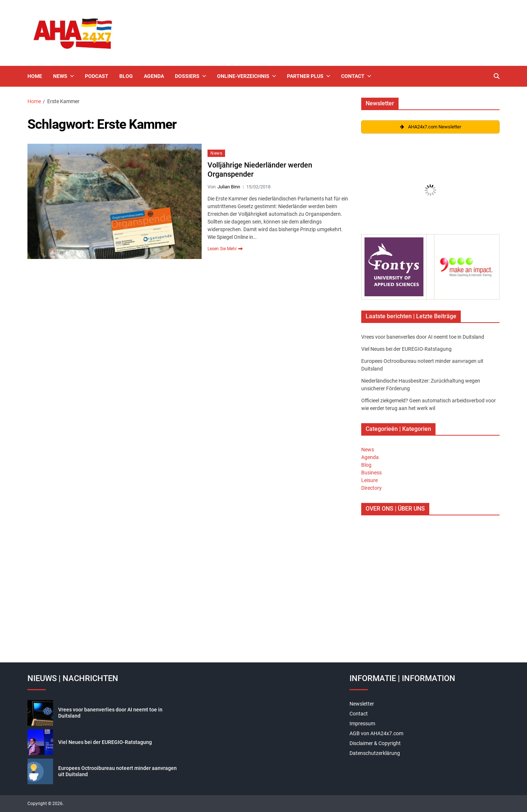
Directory (371, 488)
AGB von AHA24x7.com (376, 733)
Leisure (369, 480)
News (63, 76)
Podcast (97, 76)
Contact (356, 76)
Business (371, 473)
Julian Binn (229, 187)
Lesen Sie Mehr (225, 249)
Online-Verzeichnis (246, 76)
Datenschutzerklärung (375, 753)
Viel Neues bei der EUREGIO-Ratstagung (406, 349)
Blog (126, 76)
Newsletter (362, 704)
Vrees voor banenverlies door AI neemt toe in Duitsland (423, 337)
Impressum (362, 723)
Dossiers (190, 76)
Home (35, 76)
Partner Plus (309, 76)
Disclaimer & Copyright (375, 743)
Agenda (154, 76)
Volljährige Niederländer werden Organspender (260, 170)
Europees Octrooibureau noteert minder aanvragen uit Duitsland (117, 771)
